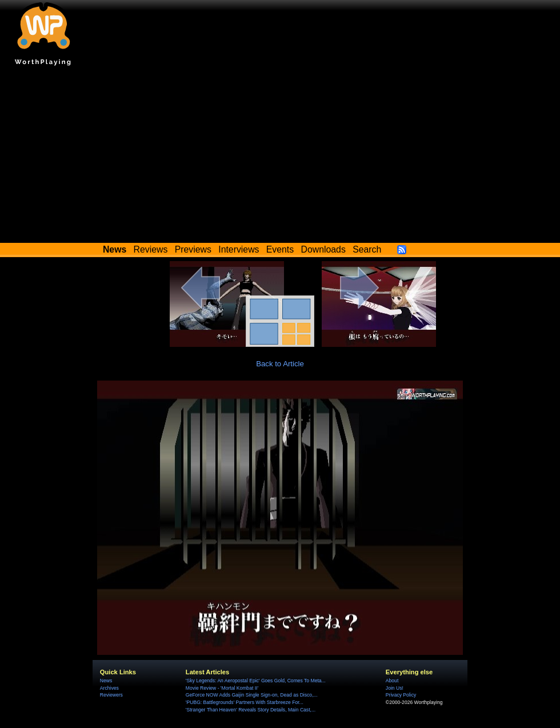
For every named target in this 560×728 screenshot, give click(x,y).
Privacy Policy (401, 695)
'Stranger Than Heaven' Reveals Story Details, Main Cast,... (251, 710)
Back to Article (280, 364)
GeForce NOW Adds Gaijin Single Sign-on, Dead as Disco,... (252, 695)
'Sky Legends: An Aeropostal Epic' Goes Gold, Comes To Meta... (256, 681)
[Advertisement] (280, 157)
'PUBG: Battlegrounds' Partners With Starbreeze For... (245, 702)
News (106, 681)
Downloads (323, 249)
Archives (109, 688)
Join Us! (395, 688)
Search (367, 249)
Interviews (239, 249)
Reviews (151, 249)
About (392, 681)
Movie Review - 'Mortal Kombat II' (222, 688)
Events (280, 249)
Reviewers (111, 695)
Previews (193, 249)
